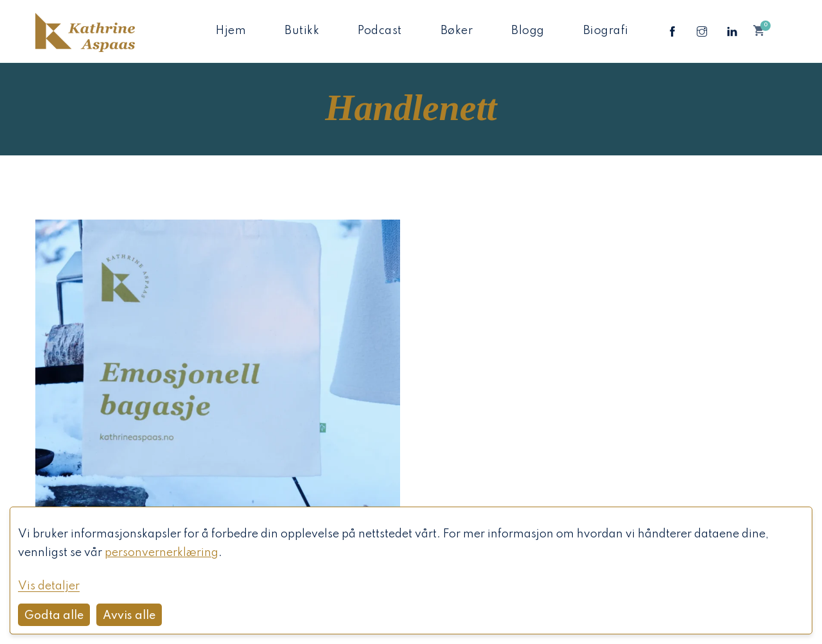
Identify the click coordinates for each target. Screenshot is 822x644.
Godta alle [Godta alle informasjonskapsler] (54, 616)
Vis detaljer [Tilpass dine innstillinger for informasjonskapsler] (49, 586)
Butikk (302, 31)
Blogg (528, 31)
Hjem (231, 31)
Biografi (606, 31)
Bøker (457, 31)
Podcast (380, 31)
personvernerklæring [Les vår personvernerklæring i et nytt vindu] (162, 553)
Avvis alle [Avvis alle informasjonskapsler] (129, 616)
